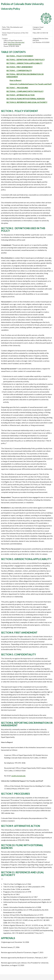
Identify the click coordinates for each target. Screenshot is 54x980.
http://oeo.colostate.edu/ (16, 42)
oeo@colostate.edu (14, 44)
